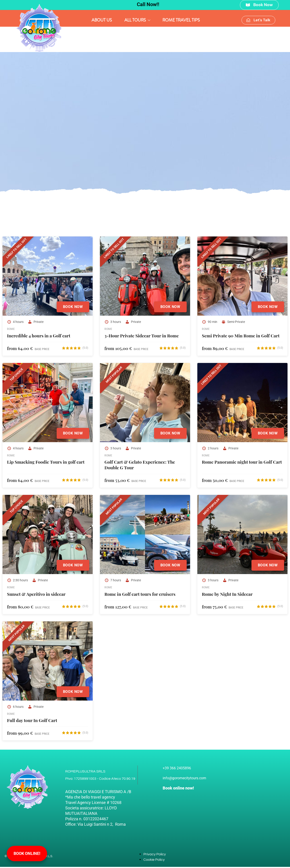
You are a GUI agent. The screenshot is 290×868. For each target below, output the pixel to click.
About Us (102, 21)
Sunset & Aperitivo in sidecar (36, 595)
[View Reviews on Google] (75, 349)
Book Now (72, 308)
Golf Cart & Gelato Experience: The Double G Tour (140, 466)
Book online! (27, 853)
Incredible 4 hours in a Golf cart (39, 337)
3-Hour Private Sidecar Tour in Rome (142, 337)
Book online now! (178, 789)
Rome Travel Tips (181, 21)
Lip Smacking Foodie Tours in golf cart (46, 463)
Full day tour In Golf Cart (32, 721)
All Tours (137, 21)
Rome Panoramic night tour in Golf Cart (242, 463)
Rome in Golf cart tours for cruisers (140, 595)
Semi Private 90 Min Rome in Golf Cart (241, 337)
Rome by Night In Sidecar (227, 595)
